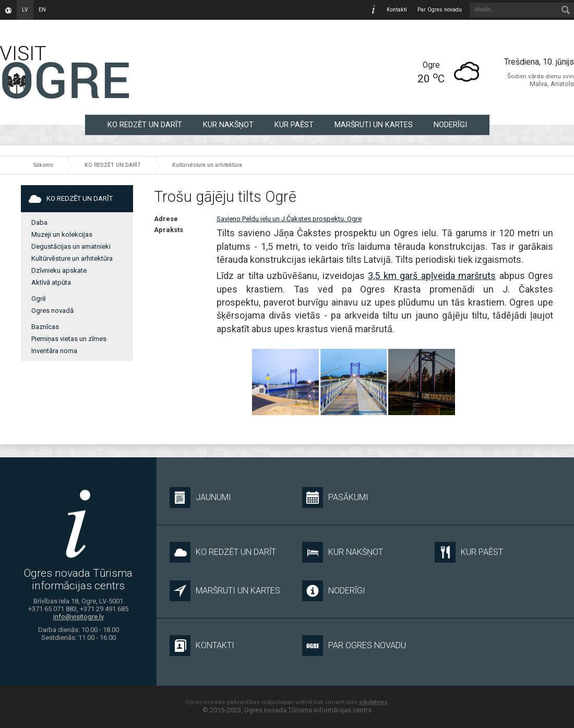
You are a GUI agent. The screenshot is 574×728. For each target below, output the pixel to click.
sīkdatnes (373, 702)
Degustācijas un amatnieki (71, 246)
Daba (39, 222)
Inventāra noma (54, 351)
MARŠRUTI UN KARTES (374, 125)
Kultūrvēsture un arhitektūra (207, 165)
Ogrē (39, 299)
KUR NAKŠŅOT (228, 125)
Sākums (43, 165)
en (42, 10)
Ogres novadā (52, 311)
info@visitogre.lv (79, 617)
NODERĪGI (450, 125)
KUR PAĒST (294, 125)
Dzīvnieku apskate (59, 270)
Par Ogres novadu (440, 10)
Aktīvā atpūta (51, 282)
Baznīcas (45, 327)
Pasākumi (335, 498)
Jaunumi (200, 498)
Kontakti (397, 10)
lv (25, 10)
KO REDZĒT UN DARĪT (145, 125)
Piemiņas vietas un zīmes (69, 339)
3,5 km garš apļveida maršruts (432, 276)
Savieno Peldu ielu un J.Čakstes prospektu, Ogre (289, 219)
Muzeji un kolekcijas (62, 234)
